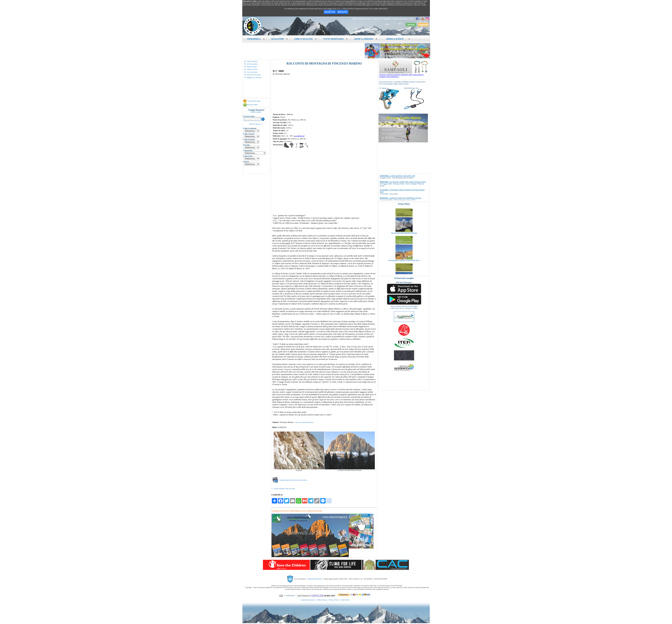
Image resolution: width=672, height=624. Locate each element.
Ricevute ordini (252, 105)
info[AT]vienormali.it (315, 579)
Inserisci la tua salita (254, 75)
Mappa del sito (365, 18)
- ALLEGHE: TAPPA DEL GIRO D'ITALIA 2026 (403, 182)
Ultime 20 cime (252, 69)
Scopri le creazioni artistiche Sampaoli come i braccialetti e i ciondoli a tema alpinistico (404, 75)
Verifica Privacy (322, 600)
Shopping (387, 18)
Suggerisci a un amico (254, 77)
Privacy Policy (334, 600)
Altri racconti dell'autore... (305, 422)
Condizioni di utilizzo (308, 600)
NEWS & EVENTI (397, 39)
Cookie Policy (345, 600)
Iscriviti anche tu (252, 64)
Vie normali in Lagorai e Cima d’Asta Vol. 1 (404, 267)
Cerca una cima (252, 72)
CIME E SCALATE (305, 39)
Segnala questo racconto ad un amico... (290, 480)
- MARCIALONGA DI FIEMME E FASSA (401, 198)
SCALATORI (280, 39)
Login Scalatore (252, 61)
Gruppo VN (377, 18)
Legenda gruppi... (256, 112)
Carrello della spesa (254, 101)
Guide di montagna (400, 18)
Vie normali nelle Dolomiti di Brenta (404, 239)
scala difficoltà (299, 136)
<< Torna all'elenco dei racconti (283, 489)
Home (355, 18)
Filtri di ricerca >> (256, 124)
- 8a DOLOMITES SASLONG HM (397, 176)
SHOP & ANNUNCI (366, 39)
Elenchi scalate (252, 67)
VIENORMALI (256, 39)
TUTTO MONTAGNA (335, 39)
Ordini (412, 18)
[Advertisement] (289, 161)
